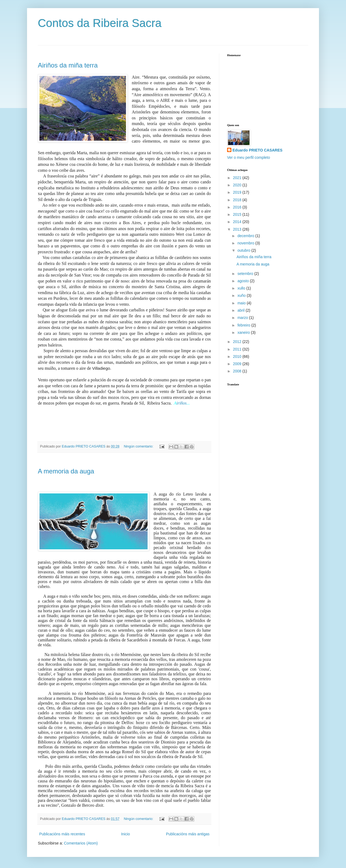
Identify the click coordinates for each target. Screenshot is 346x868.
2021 (238, 178)
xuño (242, 295)
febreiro (244, 325)
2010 (238, 356)
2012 (238, 342)
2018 (238, 200)
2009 (238, 364)
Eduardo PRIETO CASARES (257, 150)
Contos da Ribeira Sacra (100, 23)
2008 (238, 371)
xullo (242, 288)
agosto (244, 281)
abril (241, 310)
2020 (238, 185)
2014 (238, 222)
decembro (246, 236)
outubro (244, 250)
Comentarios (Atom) (81, 843)
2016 (238, 207)
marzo (243, 318)
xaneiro (244, 332)
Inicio (126, 834)
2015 (238, 214)
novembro (246, 243)
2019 (238, 192)
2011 (238, 349)
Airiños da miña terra (68, 65)
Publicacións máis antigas (188, 834)
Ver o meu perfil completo (249, 157)
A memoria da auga (66, 471)
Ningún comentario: (139, 446)
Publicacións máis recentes (62, 834)
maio (242, 303)
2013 (238, 229)
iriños (182, 403)
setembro (246, 274)
